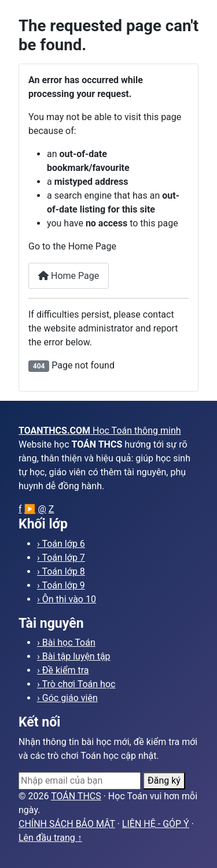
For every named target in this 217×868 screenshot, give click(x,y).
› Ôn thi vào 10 (67, 599)
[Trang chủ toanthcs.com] (108, 431)
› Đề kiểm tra (63, 670)
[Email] (80, 781)
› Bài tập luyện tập (74, 656)
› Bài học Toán (66, 642)
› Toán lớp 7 (61, 558)
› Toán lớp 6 (61, 544)
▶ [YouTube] (30, 509)
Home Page (69, 276)
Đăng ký (164, 781)
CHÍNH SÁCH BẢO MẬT (67, 824)
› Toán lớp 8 (61, 571)
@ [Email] (42, 509)
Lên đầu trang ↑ (50, 838)
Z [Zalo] (52, 509)
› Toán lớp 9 (61, 585)
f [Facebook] (20, 509)
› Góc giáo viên (67, 698)
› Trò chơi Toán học (76, 684)
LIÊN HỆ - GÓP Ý (156, 824)
